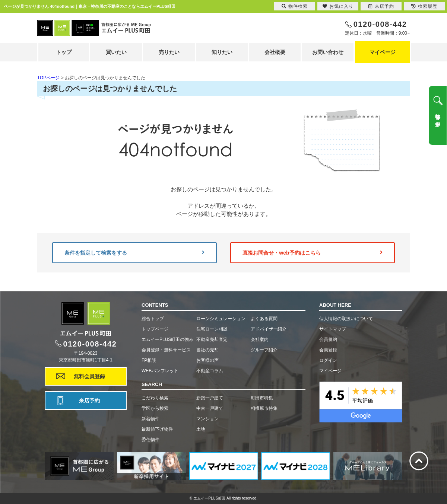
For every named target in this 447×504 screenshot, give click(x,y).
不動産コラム (210, 371)
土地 (201, 429)
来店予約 (89, 401)
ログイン (328, 360)
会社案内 (260, 339)
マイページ (383, 52)
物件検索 (295, 6)
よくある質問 (264, 319)
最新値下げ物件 (157, 429)
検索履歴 (424, 6)
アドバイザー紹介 (269, 329)
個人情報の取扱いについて (346, 319)
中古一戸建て (210, 408)
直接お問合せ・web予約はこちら (313, 253)
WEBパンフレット (160, 371)
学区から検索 (155, 408)
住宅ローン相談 (212, 329)
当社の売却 (207, 350)
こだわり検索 (155, 398)
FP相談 (149, 360)
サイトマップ (333, 329)
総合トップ (153, 319)
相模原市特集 (264, 408)
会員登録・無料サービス (166, 350)
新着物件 (150, 419)
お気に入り (338, 6)
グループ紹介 (264, 350)
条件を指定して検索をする (134, 253)
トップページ (155, 329)
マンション (207, 419)
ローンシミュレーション (221, 319)
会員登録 (328, 350)
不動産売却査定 (212, 339)
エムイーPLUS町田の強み (167, 339)
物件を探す (438, 117)
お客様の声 (207, 360)
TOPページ (48, 78)
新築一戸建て (210, 398)
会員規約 (328, 339)
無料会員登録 (89, 376)
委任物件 (150, 440)
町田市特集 (262, 398)
